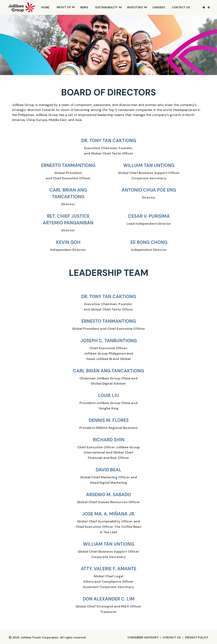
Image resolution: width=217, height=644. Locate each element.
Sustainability (106, 7)
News (84, 7)
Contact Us (181, 7)
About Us (64, 7)
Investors (135, 7)
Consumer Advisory (143, 638)
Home (45, 7)
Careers (159, 7)
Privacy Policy (197, 638)
